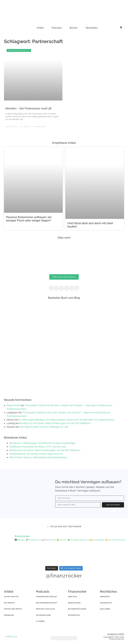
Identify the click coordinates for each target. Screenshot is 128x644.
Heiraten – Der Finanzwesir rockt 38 (28, 108)
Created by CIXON (116, 634)
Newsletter (92, 28)
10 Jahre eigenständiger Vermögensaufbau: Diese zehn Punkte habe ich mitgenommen (67, 420)
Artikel (40, 28)
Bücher (74, 28)
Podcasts (57, 28)
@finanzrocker (64, 576)
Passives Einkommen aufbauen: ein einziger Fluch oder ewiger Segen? (29, 219)
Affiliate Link (12, 637)
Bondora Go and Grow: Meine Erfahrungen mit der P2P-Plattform (55, 423)
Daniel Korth (13, 405)
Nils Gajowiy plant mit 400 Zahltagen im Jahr (44, 427)
